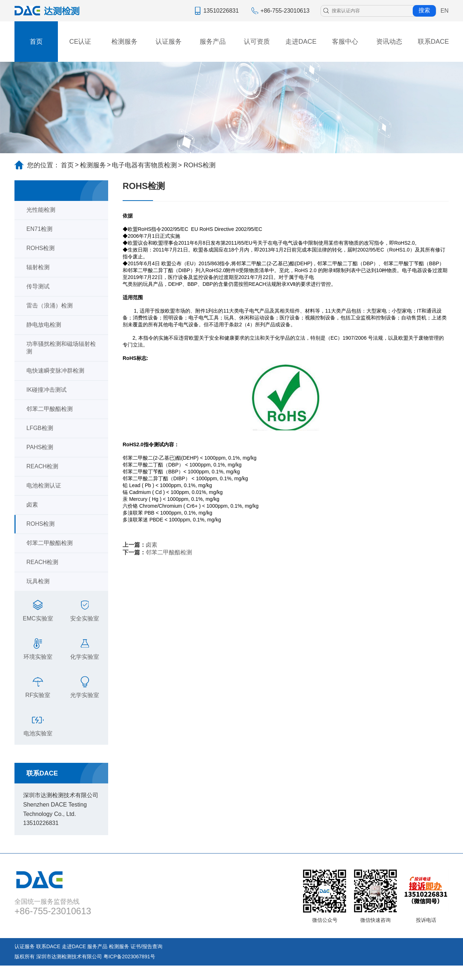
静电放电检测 (44, 325)
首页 (36, 42)
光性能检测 (41, 210)
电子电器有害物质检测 (144, 165)
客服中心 (345, 42)
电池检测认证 (44, 485)
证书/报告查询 (146, 946)
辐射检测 (38, 267)
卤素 (32, 505)
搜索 (424, 10)
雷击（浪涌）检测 (50, 306)
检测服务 (124, 42)
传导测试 (38, 286)
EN (445, 11)
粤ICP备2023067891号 (129, 957)
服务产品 (213, 42)
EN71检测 (39, 229)
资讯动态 (389, 42)
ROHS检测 (41, 248)
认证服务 (169, 42)
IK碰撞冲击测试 (46, 390)
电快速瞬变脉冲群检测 (55, 371)
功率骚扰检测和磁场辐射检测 (61, 348)
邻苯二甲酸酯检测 (50, 409)
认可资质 (257, 42)
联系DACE (433, 42)
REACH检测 (42, 466)
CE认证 (80, 42)
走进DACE (301, 42)
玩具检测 (38, 581)
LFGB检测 (40, 428)
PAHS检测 (40, 447)
